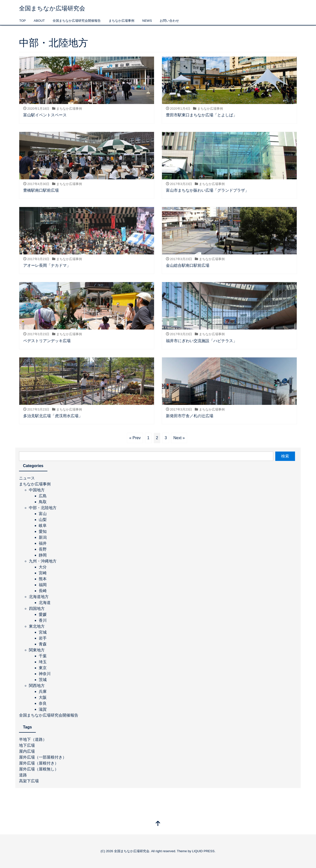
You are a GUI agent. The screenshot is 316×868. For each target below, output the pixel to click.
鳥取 (43, 502)
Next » (179, 438)
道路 (23, 775)
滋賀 (43, 709)
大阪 (43, 697)
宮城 (43, 632)
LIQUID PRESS (203, 851)
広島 (43, 496)
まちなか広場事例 (121, 21)
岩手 (43, 638)
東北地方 (37, 626)
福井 (43, 543)
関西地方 (37, 686)
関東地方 (37, 650)
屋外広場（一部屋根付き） (43, 757)
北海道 (45, 603)
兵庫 (43, 692)
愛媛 (43, 614)
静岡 (43, 555)
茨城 (43, 680)
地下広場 (27, 745)
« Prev (135, 438)
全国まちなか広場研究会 (52, 8)
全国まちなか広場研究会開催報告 (77, 21)
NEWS (147, 21)
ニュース (27, 478)
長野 (43, 549)
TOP (23, 21)
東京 (43, 668)
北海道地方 (39, 597)
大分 (43, 567)
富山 (43, 514)
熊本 (43, 579)
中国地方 (37, 490)
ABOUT (39, 21)
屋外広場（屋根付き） (39, 763)
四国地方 (37, 609)
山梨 (43, 520)
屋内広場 (27, 751)
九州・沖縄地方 (43, 561)
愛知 (43, 531)
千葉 (43, 656)
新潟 (43, 537)
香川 (43, 620)
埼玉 (43, 662)
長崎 (43, 591)
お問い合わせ (169, 21)
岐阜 (43, 526)
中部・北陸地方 (43, 508)
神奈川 (45, 674)
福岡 (43, 585)
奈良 (43, 703)
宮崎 (43, 573)
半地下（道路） (33, 739)
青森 (43, 644)
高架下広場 (29, 781)
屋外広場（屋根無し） (39, 769)
